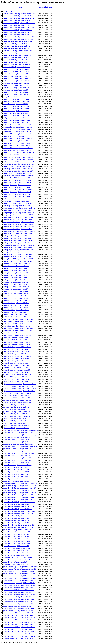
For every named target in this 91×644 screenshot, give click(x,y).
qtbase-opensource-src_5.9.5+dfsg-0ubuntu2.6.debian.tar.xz (20, 458)
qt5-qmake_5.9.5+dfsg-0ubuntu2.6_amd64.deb (16, 426)
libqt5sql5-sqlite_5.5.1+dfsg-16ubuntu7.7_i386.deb (18, 247)
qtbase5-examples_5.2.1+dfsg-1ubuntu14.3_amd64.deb (19, 585)
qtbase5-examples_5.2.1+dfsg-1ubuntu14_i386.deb (18, 592)
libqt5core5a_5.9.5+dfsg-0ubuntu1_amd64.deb (16, 60)
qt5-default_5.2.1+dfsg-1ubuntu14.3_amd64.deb (17, 375)
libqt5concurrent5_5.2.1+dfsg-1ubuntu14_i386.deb (18, 21)
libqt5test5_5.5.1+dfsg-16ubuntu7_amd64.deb (16, 305)
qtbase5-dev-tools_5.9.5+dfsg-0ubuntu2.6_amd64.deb (19, 525)
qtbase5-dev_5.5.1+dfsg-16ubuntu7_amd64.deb (17, 544)
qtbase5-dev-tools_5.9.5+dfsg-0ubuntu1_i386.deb (17, 523)
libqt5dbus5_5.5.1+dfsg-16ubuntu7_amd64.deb (17, 83)
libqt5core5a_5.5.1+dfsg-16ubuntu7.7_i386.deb (17, 53)
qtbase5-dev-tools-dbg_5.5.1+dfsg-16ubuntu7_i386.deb (19, 500)
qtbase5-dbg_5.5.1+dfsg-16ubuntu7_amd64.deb (17, 479)
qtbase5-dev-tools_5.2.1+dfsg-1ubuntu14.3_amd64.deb (19, 502)
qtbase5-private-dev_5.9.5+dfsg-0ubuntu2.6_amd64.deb (19, 636)
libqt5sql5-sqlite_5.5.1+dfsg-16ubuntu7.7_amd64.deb (18, 245)
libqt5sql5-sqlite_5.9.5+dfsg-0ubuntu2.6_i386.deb (17, 261)
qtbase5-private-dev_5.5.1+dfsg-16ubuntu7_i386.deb (18, 629)
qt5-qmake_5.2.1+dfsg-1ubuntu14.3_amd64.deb (17, 402)
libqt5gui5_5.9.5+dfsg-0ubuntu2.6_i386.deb (16, 122)
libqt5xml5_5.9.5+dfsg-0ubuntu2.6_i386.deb (16, 372)
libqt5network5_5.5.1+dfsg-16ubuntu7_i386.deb (17, 141)
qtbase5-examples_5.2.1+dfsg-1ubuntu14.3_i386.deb (18, 588)
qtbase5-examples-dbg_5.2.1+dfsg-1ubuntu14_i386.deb (19, 574)
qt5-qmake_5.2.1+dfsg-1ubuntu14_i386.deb (16, 409)
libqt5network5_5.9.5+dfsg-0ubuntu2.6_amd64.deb (18, 148)
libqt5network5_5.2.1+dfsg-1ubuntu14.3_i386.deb (18, 127)
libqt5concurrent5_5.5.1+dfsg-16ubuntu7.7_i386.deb (18, 25)
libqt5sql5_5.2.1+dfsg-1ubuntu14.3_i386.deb (16, 266)
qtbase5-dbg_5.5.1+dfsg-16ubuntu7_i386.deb (16, 481)
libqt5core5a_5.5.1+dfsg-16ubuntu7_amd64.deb (17, 55)
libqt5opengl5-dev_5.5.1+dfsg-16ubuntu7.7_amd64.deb (19, 162)
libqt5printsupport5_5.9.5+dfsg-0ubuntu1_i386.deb (18, 229)
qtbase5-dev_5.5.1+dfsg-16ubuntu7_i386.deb (16, 546)
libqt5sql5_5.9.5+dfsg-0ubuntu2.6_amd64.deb (16, 287)
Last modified (43, 7)
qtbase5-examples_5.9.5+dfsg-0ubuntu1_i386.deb (17, 606)
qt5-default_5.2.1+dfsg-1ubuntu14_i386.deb (16, 382)
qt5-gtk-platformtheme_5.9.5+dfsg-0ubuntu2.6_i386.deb (19, 391)
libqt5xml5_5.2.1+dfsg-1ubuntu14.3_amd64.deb (17, 347)
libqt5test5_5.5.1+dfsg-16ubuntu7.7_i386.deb (16, 303)
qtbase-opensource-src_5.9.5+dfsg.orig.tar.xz (16, 463)
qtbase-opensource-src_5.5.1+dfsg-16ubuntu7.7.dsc (18, 444)
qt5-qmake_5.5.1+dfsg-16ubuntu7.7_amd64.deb (17, 412)
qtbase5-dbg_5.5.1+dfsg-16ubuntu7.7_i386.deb (17, 476)
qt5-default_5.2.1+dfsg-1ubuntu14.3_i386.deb (16, 377)
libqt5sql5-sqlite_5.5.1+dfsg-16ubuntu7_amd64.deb (18, 250)
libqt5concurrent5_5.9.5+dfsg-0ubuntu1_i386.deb (17, 34)
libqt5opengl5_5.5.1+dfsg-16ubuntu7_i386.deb (17, 196)
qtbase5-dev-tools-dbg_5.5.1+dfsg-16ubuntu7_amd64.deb (20, 497)
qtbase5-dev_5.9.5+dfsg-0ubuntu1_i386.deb (16, 551)
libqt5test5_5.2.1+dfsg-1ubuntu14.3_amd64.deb (17, 291)
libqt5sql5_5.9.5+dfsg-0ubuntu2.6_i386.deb (16, 289)
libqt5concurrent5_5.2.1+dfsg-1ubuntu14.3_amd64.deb (19, 14)
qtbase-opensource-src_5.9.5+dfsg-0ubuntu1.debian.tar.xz (20, 453)
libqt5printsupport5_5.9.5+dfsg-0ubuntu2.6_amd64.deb (19, 231)
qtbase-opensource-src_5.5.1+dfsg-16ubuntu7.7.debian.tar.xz (20, 442)
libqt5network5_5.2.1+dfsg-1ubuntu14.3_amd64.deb (18, 125)
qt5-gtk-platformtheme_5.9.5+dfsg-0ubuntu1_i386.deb (19, 386)
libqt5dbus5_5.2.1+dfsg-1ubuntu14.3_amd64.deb (17, 69)
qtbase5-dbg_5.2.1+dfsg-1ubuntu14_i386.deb (16, 472)
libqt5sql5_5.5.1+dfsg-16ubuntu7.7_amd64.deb (17, 273)
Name (21, 7)
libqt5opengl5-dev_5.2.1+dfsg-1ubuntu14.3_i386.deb (18, 155)
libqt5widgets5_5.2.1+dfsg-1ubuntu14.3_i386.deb (17, 321)
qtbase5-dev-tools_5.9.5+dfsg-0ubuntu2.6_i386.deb (18, 527)
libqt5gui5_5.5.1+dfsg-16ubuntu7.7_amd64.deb (17, 106)
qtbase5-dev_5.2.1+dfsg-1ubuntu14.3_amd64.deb (17, 530)
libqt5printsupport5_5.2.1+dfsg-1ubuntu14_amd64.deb (19, 213)
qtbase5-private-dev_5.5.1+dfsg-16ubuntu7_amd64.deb (19, 627)
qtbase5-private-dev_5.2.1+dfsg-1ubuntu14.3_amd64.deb (19, 613)
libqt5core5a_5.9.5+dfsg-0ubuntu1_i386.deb (16, 62)
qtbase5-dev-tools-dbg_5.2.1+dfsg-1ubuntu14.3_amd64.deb (20, 483)
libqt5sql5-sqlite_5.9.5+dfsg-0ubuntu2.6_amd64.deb (18, 259)
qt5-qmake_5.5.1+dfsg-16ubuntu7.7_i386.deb (16, 414)
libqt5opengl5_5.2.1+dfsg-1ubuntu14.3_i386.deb (17, 183)
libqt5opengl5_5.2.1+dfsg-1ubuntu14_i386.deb (17, 187)
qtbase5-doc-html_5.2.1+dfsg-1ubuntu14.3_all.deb (18, 557)
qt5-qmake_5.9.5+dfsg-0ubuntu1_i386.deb (15, 423)
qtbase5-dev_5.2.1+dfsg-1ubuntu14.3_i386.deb (17, 532)
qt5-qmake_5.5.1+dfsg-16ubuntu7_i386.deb (16, 419)
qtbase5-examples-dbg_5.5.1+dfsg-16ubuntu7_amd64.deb (20, 581)
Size (51, 7)
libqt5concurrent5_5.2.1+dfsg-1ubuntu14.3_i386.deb (18, 16)
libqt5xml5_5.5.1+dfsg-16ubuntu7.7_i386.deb (16, 358)
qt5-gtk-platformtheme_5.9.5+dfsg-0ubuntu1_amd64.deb (19, 384)
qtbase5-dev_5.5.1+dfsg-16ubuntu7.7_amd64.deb (17, 539)
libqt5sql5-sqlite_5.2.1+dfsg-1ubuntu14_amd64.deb (18, 240)
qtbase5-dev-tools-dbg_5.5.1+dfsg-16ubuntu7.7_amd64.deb (20, 493)
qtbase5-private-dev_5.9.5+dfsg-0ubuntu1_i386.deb (18, 634)
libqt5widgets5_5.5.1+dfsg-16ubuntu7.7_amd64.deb (18, 328)
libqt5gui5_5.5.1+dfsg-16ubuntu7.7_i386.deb (16, 109)
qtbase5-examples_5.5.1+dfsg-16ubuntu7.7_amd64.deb (19, 594)
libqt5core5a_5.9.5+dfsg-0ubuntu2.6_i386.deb (16, 67)
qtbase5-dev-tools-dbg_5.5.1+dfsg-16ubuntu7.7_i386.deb (20, 495)
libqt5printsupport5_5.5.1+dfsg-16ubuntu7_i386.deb (18, 224)
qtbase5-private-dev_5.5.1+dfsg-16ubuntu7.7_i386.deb (19, 625)
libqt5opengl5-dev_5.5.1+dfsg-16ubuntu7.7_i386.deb (18, 164)
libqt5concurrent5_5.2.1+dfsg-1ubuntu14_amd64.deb (18, 18)
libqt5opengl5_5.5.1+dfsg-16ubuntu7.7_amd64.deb (18, 190)
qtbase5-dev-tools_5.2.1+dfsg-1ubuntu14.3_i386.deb (18, 504)
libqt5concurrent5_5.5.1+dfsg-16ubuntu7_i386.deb (18, 30)
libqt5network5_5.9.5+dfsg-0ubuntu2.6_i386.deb (17, 150)
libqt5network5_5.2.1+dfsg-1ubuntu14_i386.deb (17, 132)
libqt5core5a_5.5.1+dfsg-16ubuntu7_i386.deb (16, 58)
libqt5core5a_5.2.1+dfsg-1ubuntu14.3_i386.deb (17, 44)
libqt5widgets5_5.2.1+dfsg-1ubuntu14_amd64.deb (18, 324)
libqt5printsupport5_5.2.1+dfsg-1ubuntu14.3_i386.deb (19, 210)
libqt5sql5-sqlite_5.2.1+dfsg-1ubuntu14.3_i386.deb (18, 238)
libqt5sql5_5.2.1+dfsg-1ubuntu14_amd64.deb (16, 268)
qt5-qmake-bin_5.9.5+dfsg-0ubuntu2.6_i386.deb (17, 400)
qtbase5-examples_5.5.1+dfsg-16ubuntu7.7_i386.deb (18, 597)
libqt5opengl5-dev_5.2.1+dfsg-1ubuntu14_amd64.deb (18, 157)
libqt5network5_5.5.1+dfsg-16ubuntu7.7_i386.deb (18, 136)
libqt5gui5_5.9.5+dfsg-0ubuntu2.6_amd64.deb (16, 120)
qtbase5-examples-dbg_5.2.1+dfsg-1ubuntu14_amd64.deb (20, 571)
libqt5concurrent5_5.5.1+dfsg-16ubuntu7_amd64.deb (18, 28)
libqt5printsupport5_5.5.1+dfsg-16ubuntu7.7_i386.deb (19, 220)
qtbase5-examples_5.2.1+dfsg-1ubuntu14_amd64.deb (18, 590)
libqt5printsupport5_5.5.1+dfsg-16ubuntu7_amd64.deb (19, 222)
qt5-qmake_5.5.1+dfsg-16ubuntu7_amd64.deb (16, 416)
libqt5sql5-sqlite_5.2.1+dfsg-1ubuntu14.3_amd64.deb (18, 236)
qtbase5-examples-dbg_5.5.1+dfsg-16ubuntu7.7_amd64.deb (20, 576)
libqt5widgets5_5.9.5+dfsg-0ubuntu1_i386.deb (16, 340)
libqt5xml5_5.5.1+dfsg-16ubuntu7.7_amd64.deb (17, 356)
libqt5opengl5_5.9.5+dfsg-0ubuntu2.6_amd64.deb (17, 203)
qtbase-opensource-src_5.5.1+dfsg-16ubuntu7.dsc (17, 449)
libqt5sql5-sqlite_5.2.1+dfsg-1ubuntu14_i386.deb (17, 243)
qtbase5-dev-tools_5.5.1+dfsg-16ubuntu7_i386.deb (18, 518)
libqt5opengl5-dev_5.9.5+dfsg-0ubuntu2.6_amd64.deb (19, 176)
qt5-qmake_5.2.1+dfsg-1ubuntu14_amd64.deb (16, 407)
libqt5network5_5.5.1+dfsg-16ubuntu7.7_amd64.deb (18, 134)
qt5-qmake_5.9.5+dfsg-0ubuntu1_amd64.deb (16, 421)
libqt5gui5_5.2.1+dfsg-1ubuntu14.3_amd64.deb (17, 97)
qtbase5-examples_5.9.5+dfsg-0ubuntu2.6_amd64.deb (19, 608)
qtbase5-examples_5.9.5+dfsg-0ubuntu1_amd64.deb (18, 604)
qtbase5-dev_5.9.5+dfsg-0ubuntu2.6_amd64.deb (17, 553)
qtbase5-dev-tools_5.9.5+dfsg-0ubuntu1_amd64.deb (18, 520)
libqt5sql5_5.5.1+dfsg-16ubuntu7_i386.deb (15, 280)
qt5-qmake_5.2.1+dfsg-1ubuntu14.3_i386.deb (16, 405)
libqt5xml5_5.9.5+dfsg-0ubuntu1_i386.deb (15, 368)
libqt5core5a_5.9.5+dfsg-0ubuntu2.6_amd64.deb (17, 65)
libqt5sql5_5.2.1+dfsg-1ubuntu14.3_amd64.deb (17, 264)
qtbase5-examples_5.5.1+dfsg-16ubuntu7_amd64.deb (18, 599)
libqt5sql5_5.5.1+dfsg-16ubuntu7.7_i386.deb (16, 275)
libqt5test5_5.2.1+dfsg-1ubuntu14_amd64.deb (16, 296)
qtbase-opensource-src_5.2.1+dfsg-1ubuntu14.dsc (17, 437)
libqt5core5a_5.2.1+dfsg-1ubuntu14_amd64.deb (17, 46)
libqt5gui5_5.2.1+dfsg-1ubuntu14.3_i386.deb (16, 99)
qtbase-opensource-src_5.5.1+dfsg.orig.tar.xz (16, 451)
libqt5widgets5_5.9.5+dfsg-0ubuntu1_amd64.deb (17, 338)
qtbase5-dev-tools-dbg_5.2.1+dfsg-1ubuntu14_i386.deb (19, 490)
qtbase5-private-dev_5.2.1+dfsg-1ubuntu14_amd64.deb (19, 618)
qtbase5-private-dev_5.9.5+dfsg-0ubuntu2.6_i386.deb (18, 638)
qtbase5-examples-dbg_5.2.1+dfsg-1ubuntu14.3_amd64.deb (20, 567)
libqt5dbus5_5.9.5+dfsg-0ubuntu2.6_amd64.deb (17, 92)
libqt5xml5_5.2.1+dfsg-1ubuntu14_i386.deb (16, 354)
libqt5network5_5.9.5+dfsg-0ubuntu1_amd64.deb (17, 143)
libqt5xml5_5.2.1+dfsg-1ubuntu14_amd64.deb (16, 352)
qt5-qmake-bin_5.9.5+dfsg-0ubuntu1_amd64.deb (17, 393)
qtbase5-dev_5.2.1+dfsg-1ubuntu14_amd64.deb (17, 534)
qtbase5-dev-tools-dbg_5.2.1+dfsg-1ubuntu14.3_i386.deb (20, 486)
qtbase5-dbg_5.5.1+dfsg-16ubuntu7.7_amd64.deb (17, 474)
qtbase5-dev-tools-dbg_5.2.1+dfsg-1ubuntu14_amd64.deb (20, 488)
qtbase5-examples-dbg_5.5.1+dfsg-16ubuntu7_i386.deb (19, 583)
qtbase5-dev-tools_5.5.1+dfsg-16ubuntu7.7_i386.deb (18, 513)
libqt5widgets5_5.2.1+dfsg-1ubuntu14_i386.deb (17, 326)
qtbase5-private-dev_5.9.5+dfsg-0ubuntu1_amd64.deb (19, 631)
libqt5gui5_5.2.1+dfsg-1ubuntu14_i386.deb (16, 104)
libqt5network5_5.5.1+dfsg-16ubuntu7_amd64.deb (18, 139)
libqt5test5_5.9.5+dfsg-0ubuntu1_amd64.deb (16, 310)
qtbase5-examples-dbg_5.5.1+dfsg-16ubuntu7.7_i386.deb (20, 578)
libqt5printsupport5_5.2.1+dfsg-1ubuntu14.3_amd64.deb (19, 208)
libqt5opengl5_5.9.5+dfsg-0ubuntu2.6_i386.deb (17, 206)
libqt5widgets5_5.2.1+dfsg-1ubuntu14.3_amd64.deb (18, 319)
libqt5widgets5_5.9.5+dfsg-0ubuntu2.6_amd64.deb (18, 342)
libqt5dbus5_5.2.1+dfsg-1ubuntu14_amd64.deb (17, 74)
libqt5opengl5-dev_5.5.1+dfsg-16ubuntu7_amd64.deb (18, 166)
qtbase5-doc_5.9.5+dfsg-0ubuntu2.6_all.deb (16, 564)
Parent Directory (8, 11)
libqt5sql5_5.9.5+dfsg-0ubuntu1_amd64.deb (16, 282)
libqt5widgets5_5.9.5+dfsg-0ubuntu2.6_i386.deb (17, 345)
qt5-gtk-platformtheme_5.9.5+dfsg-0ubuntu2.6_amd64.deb (20, 389)
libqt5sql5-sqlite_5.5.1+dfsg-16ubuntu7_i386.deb (17, 252)
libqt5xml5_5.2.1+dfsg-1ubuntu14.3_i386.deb (16, 349)
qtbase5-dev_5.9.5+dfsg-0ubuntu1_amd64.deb (16, 548)
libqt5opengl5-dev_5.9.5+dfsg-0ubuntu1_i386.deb (17, 173)
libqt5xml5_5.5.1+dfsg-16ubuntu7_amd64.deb (16, 361)
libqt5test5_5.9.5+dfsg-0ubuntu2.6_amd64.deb (16, 314)
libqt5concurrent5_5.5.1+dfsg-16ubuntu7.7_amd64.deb (19, 23)
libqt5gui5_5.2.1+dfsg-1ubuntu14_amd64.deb (16, 102)
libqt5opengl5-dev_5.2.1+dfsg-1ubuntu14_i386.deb (18, 159)
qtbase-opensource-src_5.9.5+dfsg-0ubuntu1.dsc (17, 456)
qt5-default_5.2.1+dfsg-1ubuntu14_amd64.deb (16, 379)
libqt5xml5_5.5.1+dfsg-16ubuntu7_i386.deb (16, 363)
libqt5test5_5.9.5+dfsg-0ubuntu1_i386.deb (15, 312)
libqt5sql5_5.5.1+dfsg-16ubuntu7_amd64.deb (16, 277)
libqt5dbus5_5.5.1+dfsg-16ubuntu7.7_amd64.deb (17, 78)
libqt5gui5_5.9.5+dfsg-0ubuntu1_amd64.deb (16, 115)
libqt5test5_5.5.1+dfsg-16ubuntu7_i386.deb (16, 308)
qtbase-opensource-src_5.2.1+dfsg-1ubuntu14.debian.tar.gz (20, 435)
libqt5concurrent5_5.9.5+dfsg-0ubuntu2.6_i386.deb (18, 39)
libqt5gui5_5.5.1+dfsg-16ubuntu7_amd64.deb (16, 111)
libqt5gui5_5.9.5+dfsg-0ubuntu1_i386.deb (15, 118)
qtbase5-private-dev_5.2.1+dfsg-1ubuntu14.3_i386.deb (19, 615)
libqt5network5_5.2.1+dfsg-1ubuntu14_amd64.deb (18, 129)
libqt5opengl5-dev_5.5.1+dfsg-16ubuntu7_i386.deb (18, 169)
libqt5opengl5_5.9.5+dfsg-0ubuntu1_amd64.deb (17, 199)
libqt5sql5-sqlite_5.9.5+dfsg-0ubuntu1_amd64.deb (18, 254)
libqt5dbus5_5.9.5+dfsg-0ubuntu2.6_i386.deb (16, 95)
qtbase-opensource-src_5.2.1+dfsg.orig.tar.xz (16, 439)
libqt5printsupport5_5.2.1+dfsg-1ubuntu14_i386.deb (18, 215)
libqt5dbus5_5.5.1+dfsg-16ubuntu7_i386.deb (16, 85)
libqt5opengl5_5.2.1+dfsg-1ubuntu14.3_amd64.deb (18, 180)
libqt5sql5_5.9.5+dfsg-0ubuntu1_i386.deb (15, 284)
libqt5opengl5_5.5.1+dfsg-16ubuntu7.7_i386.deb (17, 192)
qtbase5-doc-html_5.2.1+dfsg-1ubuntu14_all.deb (17, 560)
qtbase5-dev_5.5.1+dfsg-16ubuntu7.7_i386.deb (17, 541)
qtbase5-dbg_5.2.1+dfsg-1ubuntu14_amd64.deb (17, 470)
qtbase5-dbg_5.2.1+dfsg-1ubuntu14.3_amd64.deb (17, 465)
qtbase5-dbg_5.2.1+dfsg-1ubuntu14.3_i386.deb (17, 467)
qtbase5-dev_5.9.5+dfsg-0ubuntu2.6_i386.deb (16, 555)
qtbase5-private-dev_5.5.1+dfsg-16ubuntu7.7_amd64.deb (19, 622)
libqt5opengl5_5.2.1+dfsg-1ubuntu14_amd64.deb (17, 185)
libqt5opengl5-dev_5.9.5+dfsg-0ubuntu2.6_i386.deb (18, 178)
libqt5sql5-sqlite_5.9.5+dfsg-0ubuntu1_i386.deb (17, 257)
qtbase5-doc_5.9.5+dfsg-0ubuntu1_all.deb (15, 562)
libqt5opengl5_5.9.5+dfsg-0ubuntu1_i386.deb (16, 201)
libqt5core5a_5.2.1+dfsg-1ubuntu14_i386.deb (16, 48)
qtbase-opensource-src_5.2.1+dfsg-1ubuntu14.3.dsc (18, 432)
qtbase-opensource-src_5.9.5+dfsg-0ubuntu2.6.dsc (17, 460)
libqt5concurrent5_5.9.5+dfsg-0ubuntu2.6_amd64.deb (19, 37)
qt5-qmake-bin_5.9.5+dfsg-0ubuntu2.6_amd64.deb (18, 398)
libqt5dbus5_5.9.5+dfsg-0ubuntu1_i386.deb (16, 90)
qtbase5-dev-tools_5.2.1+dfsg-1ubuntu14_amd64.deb (18, 507)
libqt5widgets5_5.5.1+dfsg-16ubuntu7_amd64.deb (18, 333)
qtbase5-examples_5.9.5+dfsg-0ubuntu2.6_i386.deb (18, 611)
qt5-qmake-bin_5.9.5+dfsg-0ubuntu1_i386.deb (16, 395)
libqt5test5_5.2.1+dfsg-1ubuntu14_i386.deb (16, 298)
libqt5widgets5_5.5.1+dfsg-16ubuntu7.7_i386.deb (17, 331)
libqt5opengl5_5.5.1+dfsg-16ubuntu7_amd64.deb (17, 194)
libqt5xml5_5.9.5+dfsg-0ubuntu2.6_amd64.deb (17, 370)
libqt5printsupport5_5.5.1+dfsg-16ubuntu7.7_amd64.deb (19, 217)
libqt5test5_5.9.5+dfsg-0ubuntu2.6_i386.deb (16, 317)
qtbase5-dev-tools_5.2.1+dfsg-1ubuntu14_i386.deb (18, 509)
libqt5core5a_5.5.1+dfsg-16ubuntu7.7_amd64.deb (17, 51)
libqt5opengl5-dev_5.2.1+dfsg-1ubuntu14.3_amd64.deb (19, 153)
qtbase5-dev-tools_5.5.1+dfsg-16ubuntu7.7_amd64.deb (19, 511)
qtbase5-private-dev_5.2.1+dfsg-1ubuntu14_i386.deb (18, 620)
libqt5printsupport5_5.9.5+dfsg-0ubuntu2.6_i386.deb (18, 233)
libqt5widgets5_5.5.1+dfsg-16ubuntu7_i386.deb (17, 335)
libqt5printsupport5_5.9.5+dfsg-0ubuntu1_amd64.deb (18, 227)
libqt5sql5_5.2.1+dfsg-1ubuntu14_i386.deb (15, 271)
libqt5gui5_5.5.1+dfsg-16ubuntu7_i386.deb (16, 113)
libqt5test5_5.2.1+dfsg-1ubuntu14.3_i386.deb (16, 294)
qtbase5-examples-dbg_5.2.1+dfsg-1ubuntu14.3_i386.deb (20, 569)
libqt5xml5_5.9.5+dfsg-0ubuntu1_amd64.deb (16, 365)
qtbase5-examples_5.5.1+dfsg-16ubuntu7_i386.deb (18, 601)
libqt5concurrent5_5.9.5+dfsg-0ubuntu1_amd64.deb (18, 32)
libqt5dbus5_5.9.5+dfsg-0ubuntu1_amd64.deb (16, 88)
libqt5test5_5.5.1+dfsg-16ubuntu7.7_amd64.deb (17, 301)
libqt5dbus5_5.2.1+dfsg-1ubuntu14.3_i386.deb (16, 72)
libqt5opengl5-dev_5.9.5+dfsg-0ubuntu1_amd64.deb (18, 171)
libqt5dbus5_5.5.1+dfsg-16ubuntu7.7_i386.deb (16, 81)
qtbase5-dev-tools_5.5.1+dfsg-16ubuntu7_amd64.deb (18, 516)
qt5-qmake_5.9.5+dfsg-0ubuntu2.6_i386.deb (16, 428)
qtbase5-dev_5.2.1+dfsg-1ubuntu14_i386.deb (16, 537)
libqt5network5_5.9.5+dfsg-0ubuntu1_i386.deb (17, 146)
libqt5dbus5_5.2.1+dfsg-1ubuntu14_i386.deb (16, 76)
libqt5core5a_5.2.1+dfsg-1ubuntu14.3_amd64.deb (17, 41)
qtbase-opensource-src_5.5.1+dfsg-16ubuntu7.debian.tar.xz (20, 446)
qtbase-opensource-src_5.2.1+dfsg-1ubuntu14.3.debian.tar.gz (20, 430)
